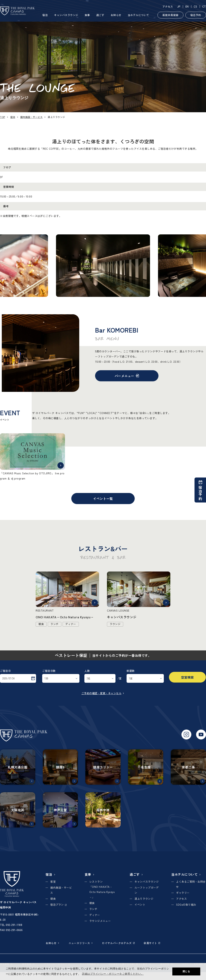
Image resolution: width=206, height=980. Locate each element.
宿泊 (45, 15)
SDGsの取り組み (186, 905)
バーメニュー (127, 376)
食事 (87, 15)
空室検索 (187, 677)
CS (196, 6)
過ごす (100, 15)
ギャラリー (183, 893)
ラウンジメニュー (100, 921)
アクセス (168, 6)
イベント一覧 (103, 499)
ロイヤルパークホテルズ (118, 943)
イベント (140, 905)
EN (187, 6)
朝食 (53, 899)
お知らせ (116, 15)
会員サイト (152, 943)
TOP (3, 117)
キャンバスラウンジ (66, 15)
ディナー (95, 915)
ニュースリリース (81, 943)
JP (179, 6)
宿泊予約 (196, 15)
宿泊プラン (58, 905)
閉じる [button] (186, 971)
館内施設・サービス (32, 117)
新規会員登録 (170, 15)
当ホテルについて (138, 15)
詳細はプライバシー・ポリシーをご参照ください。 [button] (113, 974)
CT (204, 6)
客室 (53, 882)
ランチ (93, 909)
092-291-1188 (14, 925)
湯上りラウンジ (144, 899)
